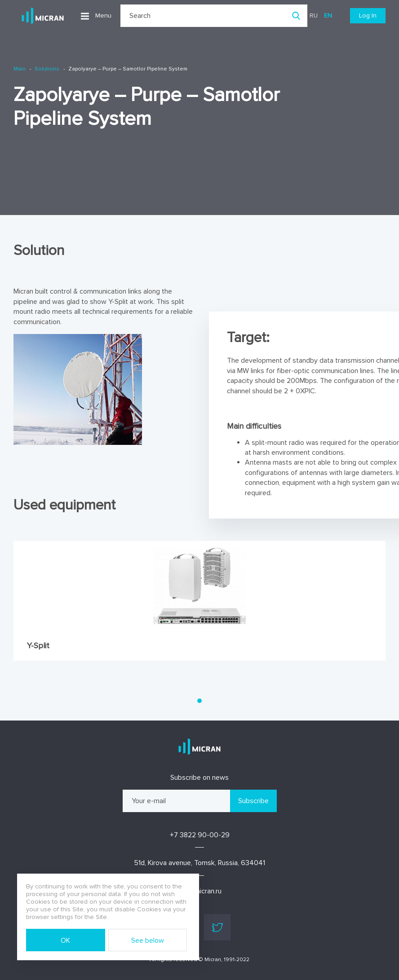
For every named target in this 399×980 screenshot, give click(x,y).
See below (148, 940)
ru (314, 15)
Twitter (217, 927)
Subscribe (253, 801)
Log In (368, 15)
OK (65, 940)
